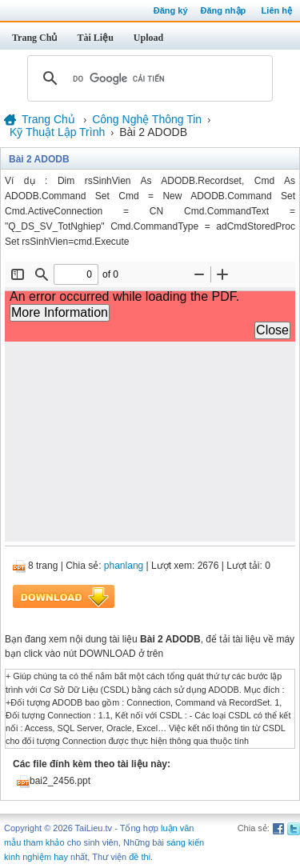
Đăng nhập (224, 10)
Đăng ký (171, 10)
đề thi (140, 857)
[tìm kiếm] (148, 78)
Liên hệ (277, 10)
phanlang (124, 566)
